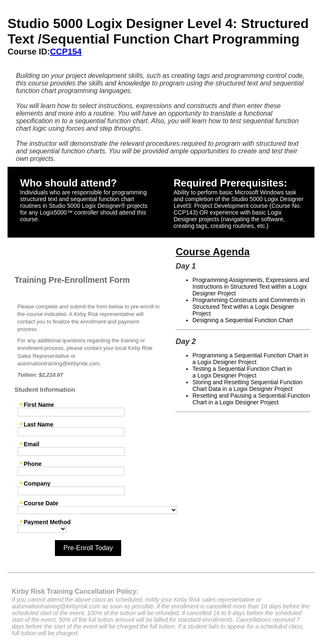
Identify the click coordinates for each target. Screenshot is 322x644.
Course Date (41, 503)
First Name (39, 405)
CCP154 (66, 52)
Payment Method (47, 522)
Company (37, 483)
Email (32, 444)
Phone (33, 464)
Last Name (39, 424)
